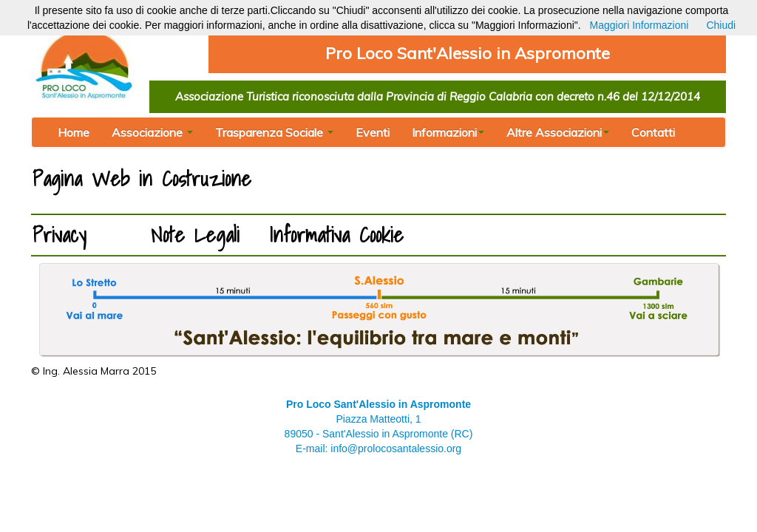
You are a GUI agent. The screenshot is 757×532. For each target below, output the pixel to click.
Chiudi (721, 25)
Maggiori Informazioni (639, 25)
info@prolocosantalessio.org (396, 449)
